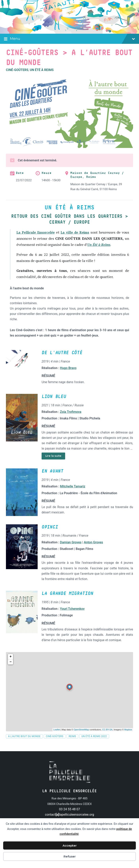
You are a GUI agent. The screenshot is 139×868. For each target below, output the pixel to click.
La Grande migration (67, 600)
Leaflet (57, 736)
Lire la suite (53, 462)
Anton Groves (94, 548)
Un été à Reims (42, 70)
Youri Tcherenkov (72, 615)
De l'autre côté (62, 359)
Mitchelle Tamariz (73, 493)
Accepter (70, 845)
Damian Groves (71, 548)
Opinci (50, 533)
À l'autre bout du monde (24, 742)
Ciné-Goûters (17, 70)
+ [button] (11, 663)
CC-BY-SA (107, 736)
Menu (69, 39)
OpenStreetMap (81, 736)
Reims (72, 742)
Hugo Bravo (68, 374)
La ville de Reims (81, 232)
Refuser (70, 856)
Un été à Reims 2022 (94, 742)
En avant (52, 477)
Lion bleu (54, 403)
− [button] (11, 668)
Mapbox (128, 736)
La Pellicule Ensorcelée (37, 232)
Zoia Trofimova (71, 418)
